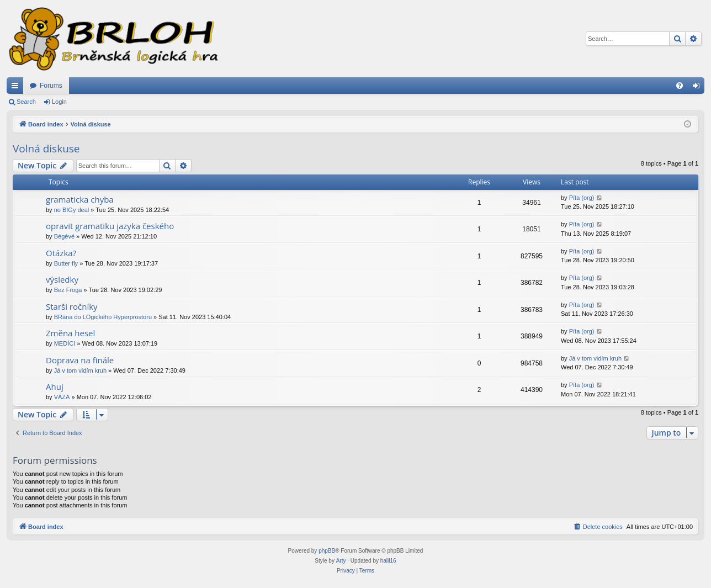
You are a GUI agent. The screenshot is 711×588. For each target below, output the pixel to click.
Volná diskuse (46, 149)
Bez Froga (68, 290)
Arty (341, 561)
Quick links (17, 88)
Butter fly (66, 263)
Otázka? (61, 253)
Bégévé (64, 236)
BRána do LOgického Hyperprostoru (103, 317)
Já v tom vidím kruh (80, 370)
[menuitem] (680, 86)
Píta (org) (582, 198)
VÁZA (62, 397)
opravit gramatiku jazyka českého (110, 226)
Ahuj (55, 386)
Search (26, 102)
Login (59, 102)
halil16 (388, 561)
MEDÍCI (65, 343)
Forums (51, 86)
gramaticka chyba (80, 199)
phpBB (327, 551)
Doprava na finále (80, 360)
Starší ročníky (72, 306)
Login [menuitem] (699, 88)
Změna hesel (70, 333)
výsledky (62, 279)
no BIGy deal (72, 210)
